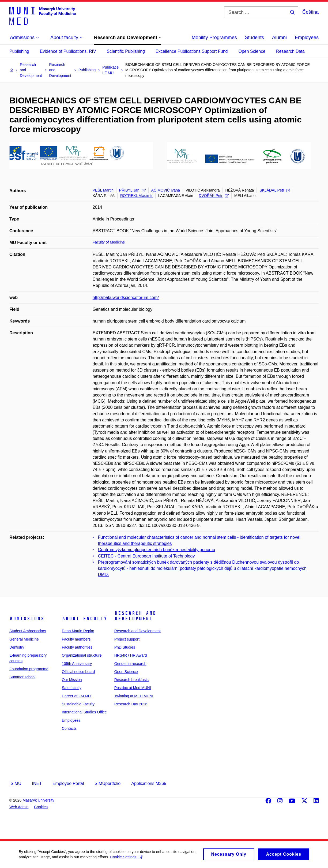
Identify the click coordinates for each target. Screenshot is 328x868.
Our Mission (72, 680)
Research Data (290, 51)
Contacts (69, 728)
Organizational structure (82, 655)
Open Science (252, 51)
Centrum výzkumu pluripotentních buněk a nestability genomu (157, 550)
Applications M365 (149, 783)
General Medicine (24, 639)
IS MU (15, 783)
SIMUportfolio (108, 783)
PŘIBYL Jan (132, 190)
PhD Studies (125, 647)
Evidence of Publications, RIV (68, 51)
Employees (307, 38)
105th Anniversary (77, 664)
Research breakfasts (131, 680)
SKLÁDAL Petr (275, 190)
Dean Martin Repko (78, 631)
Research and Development (135, 616)
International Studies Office (84, 712)
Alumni (279, 38)
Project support (127, 639)
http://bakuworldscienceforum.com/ (126, 298)
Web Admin (19, 807)
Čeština (310, 12)
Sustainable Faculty (78, 704)
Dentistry (17, 647)
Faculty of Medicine (109, 242)
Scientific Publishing (126, 51)
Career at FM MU (76, 696)
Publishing (19, 51)
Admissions (27, 619)
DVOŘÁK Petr (214, 196)
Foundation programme (29, 669)
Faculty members (76, 639)
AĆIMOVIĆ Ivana (166, 190)
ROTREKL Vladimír (136, 196)
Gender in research (130, 664)
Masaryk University (38, 800)
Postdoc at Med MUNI (133, 688)
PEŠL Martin (103, 190)
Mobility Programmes (214, 38)
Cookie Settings (126, 859)
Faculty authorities (77, 647)
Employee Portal (68, 783)
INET (37, 783)
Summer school (22, 677)
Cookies (41, 807)
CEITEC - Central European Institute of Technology (146, 556)
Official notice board (78, 672)
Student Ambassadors (28, 631)
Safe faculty (72, 688)
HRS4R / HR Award (131, 655)
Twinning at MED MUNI (134, 696)
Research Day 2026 (131, 704)
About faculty (84, 619)
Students (255, 38)
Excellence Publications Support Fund (192, 51)
